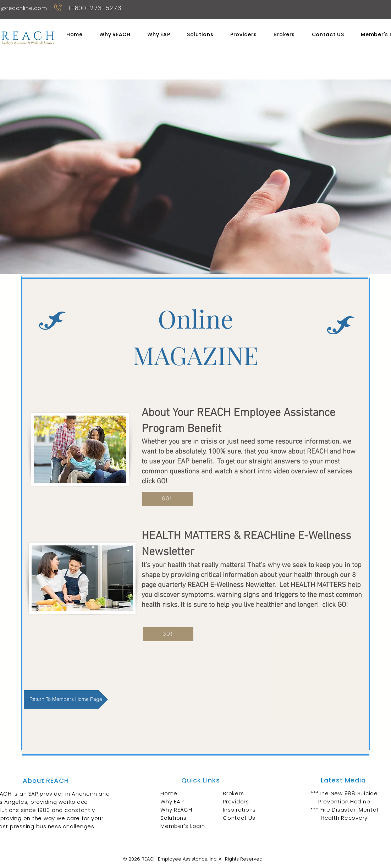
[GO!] (167, 499)
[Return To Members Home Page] (66, 699)
